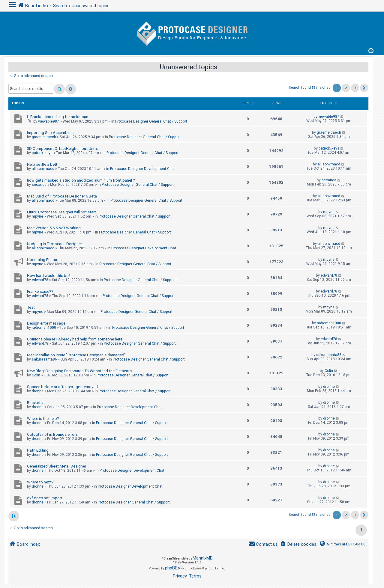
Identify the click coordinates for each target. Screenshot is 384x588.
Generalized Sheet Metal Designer (57, 466)
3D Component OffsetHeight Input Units (62, 148)
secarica (39, 185)
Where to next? (40, 482)
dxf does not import (45, 498)
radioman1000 (44, 328)
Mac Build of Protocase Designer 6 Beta (62, 196)
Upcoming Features (44, 260)
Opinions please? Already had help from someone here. (75, 339)
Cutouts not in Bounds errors (52, 434)
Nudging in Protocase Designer (54, 244)
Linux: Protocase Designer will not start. (62, 212)
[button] (364, 88)
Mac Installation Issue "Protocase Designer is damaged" (76, 355)
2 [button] (346, 88)
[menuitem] (298, 544)
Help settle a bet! (42, 164)
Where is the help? (43, 419)
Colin (36, 375)
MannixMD (203, 558)
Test (31, 307)
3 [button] (355, 88)
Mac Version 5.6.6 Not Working (54, 228)
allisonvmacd (43, 169)
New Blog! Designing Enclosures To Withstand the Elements (79, 371)
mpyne (37, 216)
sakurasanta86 (44, 359)
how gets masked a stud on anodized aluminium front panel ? (81, 180)
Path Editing (38, 450)
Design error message (46, 323)
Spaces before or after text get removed (62, 387)
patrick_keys (42, 153)
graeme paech (44, 137)
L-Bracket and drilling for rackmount (58, 117)
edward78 (40, 280)
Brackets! (35, 403)
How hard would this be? (49, 276)
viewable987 (49, 121)
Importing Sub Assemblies (50, 133)
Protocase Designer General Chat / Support (151, 121)
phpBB (171, 568)
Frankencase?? (40, 291)
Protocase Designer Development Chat (142, 169)
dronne (38, 391)
